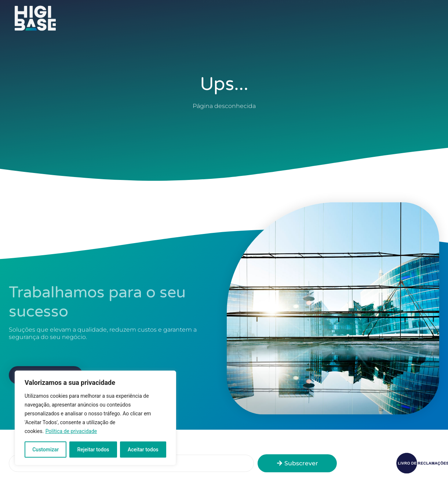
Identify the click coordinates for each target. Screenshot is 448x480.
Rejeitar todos (93, 450)
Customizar (45, 450)
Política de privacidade (71, 431)
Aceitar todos (143, 450)
